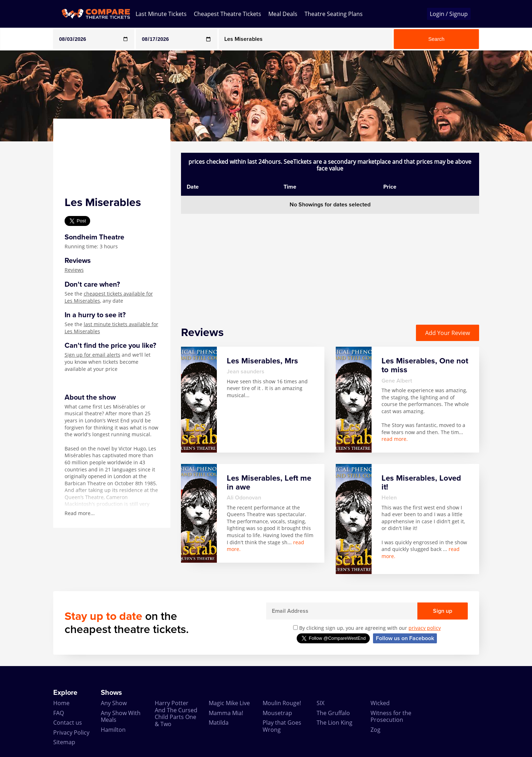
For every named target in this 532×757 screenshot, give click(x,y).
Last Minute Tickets (161, 14)
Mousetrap (277, 713)
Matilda (219, 723)
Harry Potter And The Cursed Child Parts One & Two (176, 713)
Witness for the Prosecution (391, 716)
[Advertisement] (330, 264)
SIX (320, 703)
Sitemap (64, 742)
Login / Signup (449, 14)
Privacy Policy (71, 732)
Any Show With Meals (121, 716)
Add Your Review (448, 333)
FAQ (59, 713)
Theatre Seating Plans (334, 14)
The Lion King (334, 723)
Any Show (114, 703)
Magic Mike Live (229, 703)
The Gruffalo (333, 713)
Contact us (68, 723)
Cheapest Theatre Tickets (227, 14)
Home (61, 703)
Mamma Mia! (226, 713)
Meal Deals (283, 14)
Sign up (443, 611)
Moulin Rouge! (282, 703)
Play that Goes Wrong (282, 726)
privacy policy (425, 628)
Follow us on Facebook (405, 638)
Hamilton (113, 730)
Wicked (380, 703)
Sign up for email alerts (92, 355)
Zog (375, 730)
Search (437, 39)
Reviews (74, 270)
